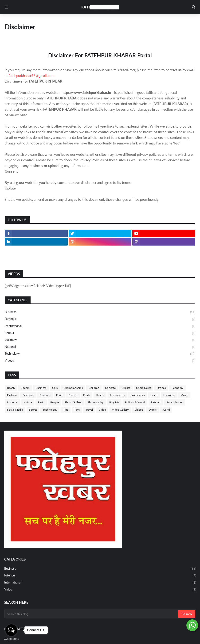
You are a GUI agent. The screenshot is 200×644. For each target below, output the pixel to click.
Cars (55, 388)
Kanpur (100, 333)
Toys (77, 410)
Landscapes (138, 395)
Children (94, 388)
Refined (156, 402)
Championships (73, 388)
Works (153, 410)
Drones (161, 388)
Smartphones (175, 402)
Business (100, 312)
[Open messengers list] (11, 630)
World (166, 410)
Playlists (114, 402)
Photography (95, 402)
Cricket (126, 388)
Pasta (41, 402)
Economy (177, 388)
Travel (89, 410)
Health (100, 395)
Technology (100, 354)
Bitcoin (25, 388)
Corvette (110, 388)
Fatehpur (100, 319)
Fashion (12, 395)
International (100, 326)
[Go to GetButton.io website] (11, 639)
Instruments (117, 395)
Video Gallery (120, 410)
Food (59, 395)
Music (184, 395)
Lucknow (100, 340)
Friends (73, 395)
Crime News (143, 388)
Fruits (87, 395)
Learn (154, 395)
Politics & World (135, 402)
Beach (11, 388)
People (55, 402)
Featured (45, 395)
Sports (33, 410)
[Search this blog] (92, 614)
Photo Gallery (73, 402)
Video (102, 410)
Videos (100, 361)
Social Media (15, 410)
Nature (28, 402)
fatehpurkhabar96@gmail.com (31, 76)
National (100, 347)
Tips (66, 410)
